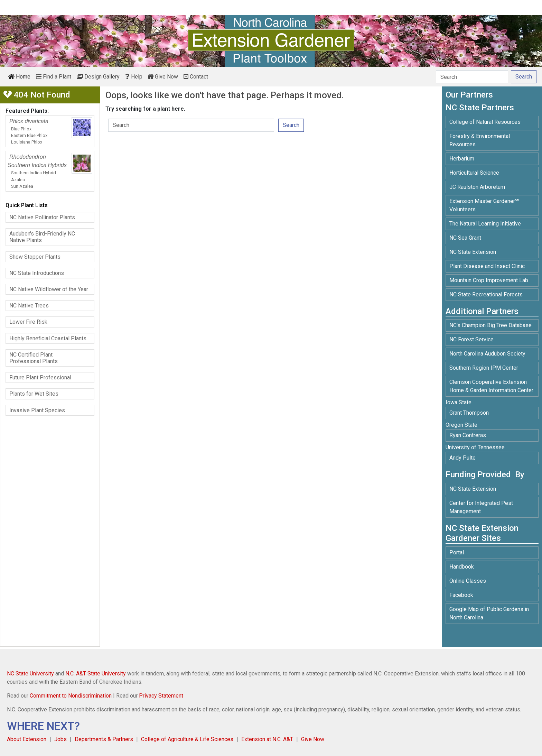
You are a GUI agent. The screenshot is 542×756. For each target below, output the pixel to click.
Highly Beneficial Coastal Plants (48, 338)
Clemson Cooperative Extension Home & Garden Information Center (491, 386)
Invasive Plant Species (37, 410)
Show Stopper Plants (35, 257)
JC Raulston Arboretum (477, 187)
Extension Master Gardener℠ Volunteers (484, 205)
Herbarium (462, 159)
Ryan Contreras (468, 435)
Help (134, 77)
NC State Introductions (37, 273)
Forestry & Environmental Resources (480, 140)
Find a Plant (54, 77)
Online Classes (468, 581)
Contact (196, 77)
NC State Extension (473, 252)
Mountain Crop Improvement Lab (489, 280)
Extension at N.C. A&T (267, 739)
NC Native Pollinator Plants (42, 217)
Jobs (60, 739)
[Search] (472, 77)
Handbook (462, 567)
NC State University (30, 674)
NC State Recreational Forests (486, 294)
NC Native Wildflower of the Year (49, 289)
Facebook (461, 595)
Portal (457, 552)
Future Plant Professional (40, 377)
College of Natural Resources (485, 122)
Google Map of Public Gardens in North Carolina (489, 613)
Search (291, 125)
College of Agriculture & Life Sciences (187, 739)
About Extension (27, 739)
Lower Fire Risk (28, 322)
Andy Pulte (462, 458)
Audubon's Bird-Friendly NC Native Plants (42, 237)
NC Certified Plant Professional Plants (34, 358)
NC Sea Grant (465, 238)
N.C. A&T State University (96, 674)
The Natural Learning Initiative (485, 224)
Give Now (163, 77)
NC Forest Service (471, 339)
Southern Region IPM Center (484, 368)
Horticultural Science (474, 173)
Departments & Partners (104, 739)
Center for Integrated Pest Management (481, 507)
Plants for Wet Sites (34, 394)
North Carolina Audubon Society (488, 354)
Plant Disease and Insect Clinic (487, 266)
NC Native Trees (29, 306)
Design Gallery (98, 77)
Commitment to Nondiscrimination (71, 696)
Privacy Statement (161, 696)
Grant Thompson (469, 413)
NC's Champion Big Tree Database (490, 325)
